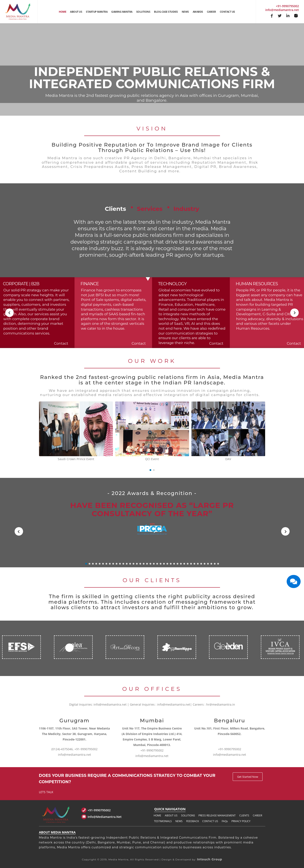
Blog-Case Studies (166, 12)
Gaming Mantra (122, 12)
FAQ (225, 821)
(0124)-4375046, (63, 749)
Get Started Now (248, 777)
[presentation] (10, 313)
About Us (76, 12)
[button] (150, 470)
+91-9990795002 (287, 6)
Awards (198, 12)
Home (63, 12)
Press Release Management (217, 815)
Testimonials (163, 821)
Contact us (210, 821)
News (185, 12)
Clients (86, 206)
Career (211, 12)
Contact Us (227, 12)
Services (147, 206)
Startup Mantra (97, 12)
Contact (61, 343)
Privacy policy (241, 821)
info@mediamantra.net (282, 10)
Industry (214, 206)
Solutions (143, 12)
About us (171, 815)
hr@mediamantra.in (221, 704)
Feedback (193, 821)
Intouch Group (210, 859)
